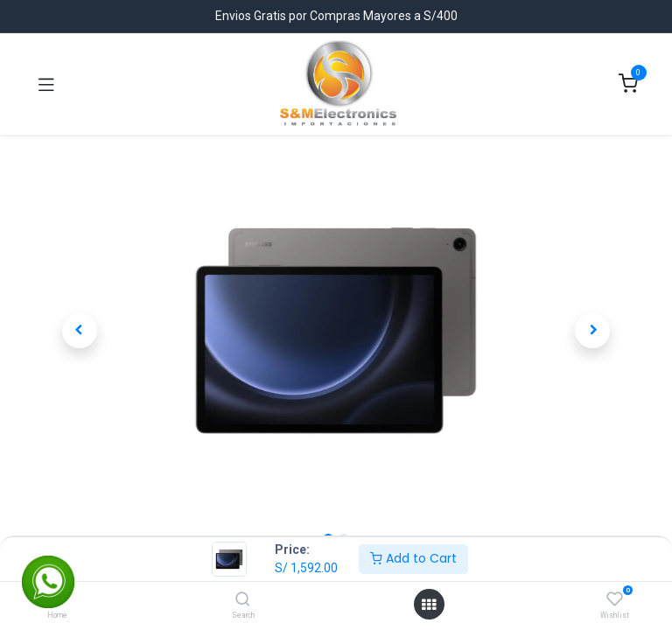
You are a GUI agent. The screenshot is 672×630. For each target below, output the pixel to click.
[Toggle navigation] (46, 84)
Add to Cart (413, 558)
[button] (80, 331)
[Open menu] (429, 605)
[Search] (243, 600)
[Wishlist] (615, 599)
